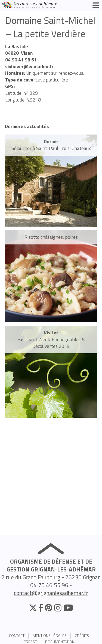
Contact (17, 636)
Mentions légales (50, 636)
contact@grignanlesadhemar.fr (51, 593)
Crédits (82, 636)
